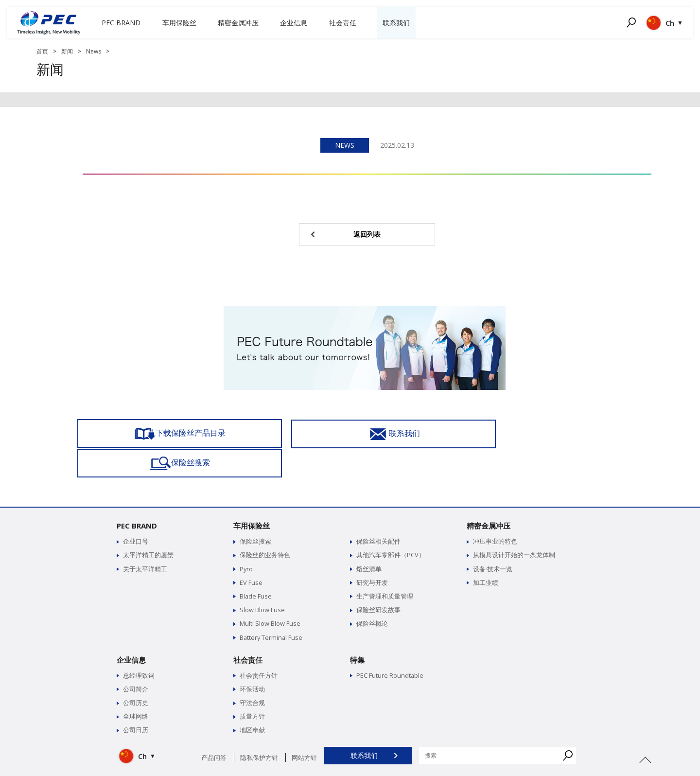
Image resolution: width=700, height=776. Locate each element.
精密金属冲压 (489, 496)
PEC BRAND (137, 496)
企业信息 (131, 630)
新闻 (67, 51)
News (94, 51)
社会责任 (248, 630)
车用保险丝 (252, 496)
